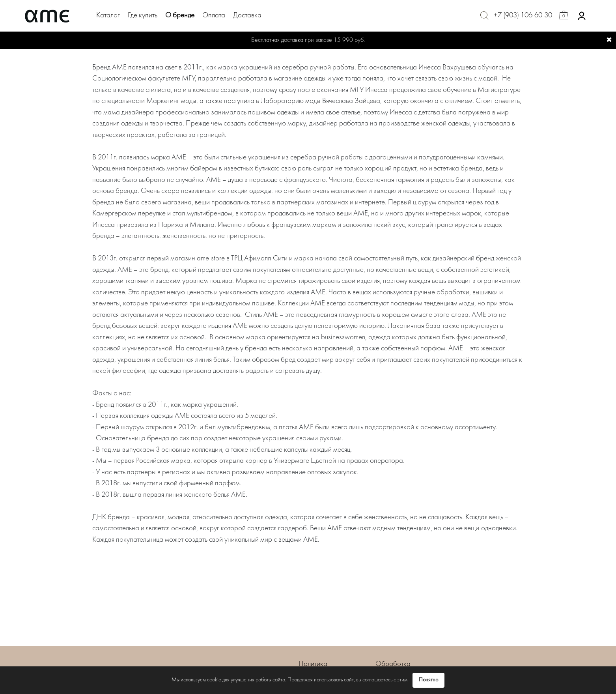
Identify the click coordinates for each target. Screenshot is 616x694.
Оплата (214, 16)
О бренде (180, 16)
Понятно (428, 680)
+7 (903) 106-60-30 (523, 16)
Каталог (108, 16)
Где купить (143, 16)
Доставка (247, 16)
